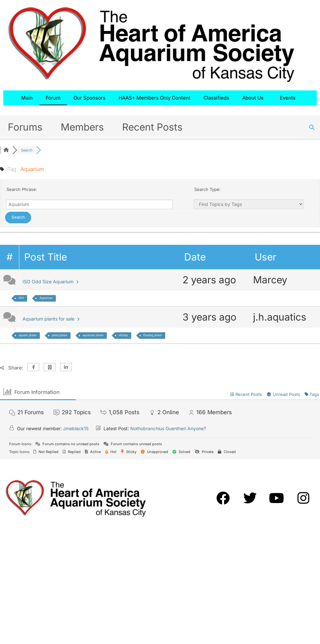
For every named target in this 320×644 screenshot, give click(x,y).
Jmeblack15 (76, 428)
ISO (21, 298)
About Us (255, 98)
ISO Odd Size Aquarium (50, 282)
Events (289, 98)
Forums (25, 127)
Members (82, 127)
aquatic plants (28, 335)
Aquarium (46, 298)
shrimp (123, 335)
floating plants (153, 335)
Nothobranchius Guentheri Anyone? (168, 428)
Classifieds (216, 98)
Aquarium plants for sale (51, 319)
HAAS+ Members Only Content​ (154, 98)
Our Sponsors (89, 98)
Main (27, 98)
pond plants (59, 335)
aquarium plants (93, 335)
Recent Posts (152, 127)
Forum (53, 98)
